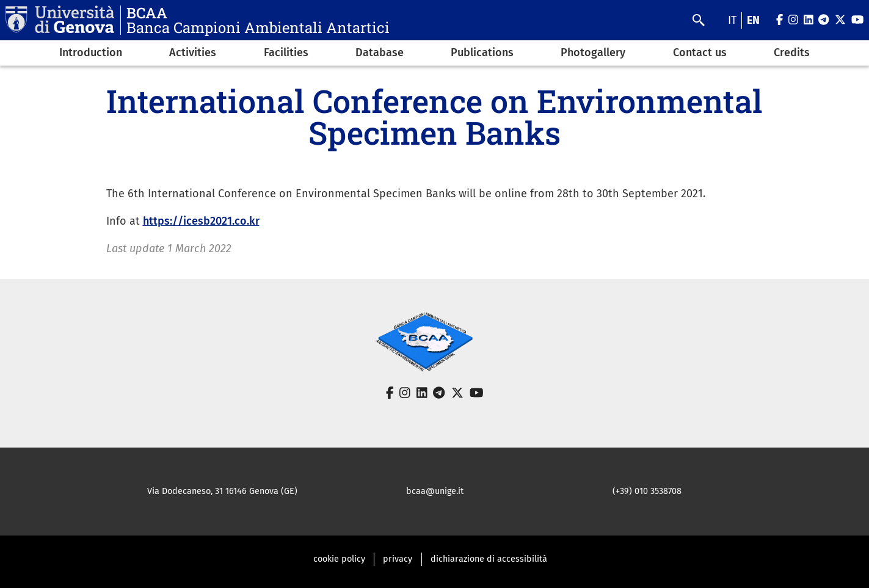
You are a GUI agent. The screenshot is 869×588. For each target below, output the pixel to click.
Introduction (91, 53)
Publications (482, 53)
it (732, 20)
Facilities (286, 53)
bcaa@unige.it (435, 491)
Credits (792, 53)
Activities (193, 53)
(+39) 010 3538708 (647, 491)
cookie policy (339, 559)
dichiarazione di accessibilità (489, 559)
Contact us (700, 53)
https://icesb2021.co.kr (201, 221)
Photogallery (593, 53)
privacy (398, 559)
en (753, 20)
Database (380, 53)
